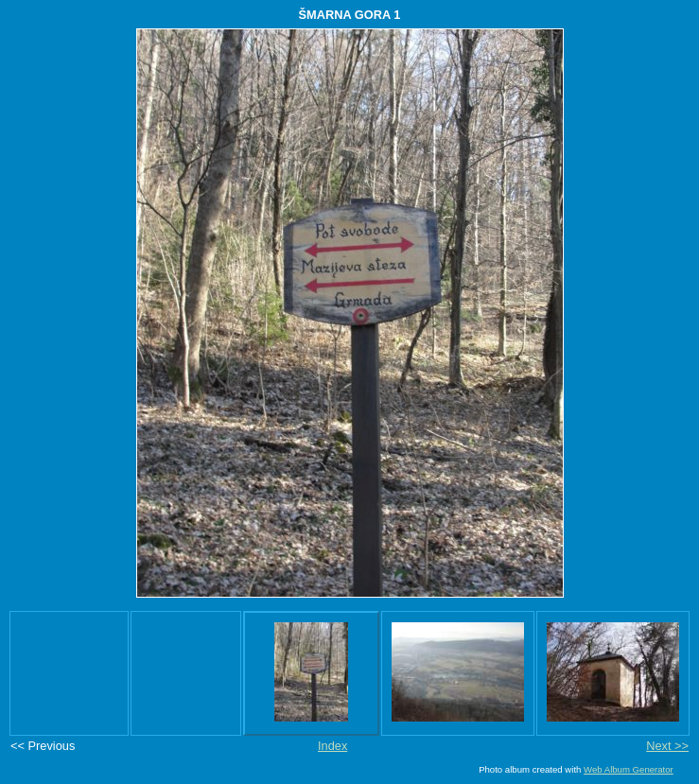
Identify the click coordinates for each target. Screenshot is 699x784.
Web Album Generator (629, 769)
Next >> (667, 746)
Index (332, 746)
